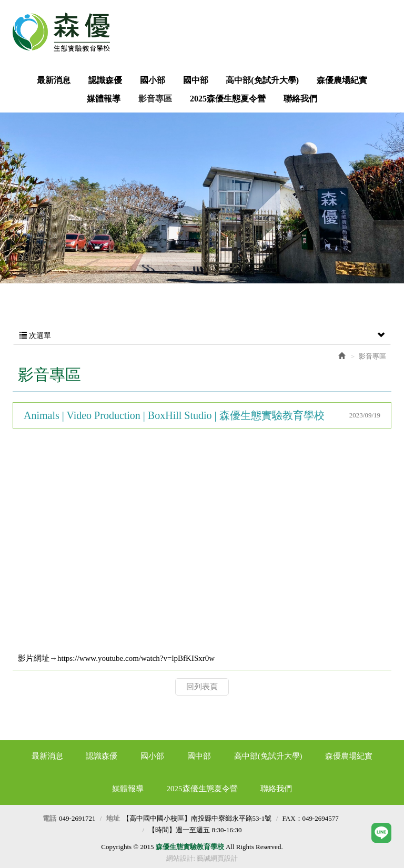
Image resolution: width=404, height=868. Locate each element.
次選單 (202, 336)
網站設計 (180, 858)
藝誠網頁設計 (217, 858)
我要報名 (244, 19)
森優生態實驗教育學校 (65, 32)
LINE (367, 19)
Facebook (306, 19)
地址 (113, 818)
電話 (49, 818)
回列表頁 (202, 687)
